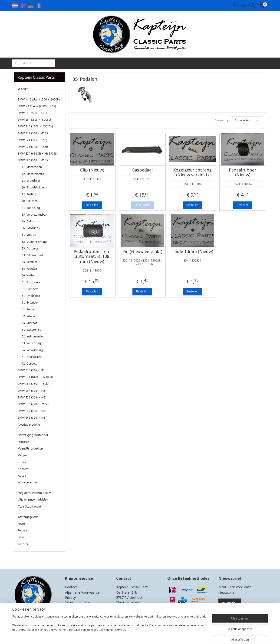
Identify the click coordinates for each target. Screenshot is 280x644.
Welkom (23, 89)
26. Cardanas (31, 228)
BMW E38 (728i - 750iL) (34, 404)
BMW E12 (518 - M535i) (34, 133)
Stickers (23, 469)
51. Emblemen (31, 296)
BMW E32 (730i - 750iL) (34, 384)
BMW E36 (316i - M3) (32, 398)
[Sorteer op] (247, 120)
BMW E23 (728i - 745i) (33, 147)
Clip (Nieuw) (92, 170)
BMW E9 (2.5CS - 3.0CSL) (34, 120)
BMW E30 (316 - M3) (32, 370)
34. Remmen (30, 262)
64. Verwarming (32, 350)
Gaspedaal (142, 170)
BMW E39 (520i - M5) (32, 411)
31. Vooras (29, 235)
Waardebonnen (28, 482)
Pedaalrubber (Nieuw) (243, 173)
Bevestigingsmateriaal (33, 435)
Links (21, 537)
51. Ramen (29, 309)
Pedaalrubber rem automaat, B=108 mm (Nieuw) (92, 257)
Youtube (23, 544)
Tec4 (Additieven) (29, 507)
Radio (22, 462)
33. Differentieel (32, 255)
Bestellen (92, 205)
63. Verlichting (31, 343)
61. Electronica (31, 330)
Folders (23, 531)
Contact (71, 587)
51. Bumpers (30, 289)
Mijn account (244, 6)
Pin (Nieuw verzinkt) (142, 252)
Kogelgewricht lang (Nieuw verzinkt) (192, 173)
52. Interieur (30, 316)
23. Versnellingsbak (34, 215)
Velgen (22, 455)
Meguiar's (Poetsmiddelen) (35, 493)
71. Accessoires (31, 357)
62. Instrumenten (33, 337)
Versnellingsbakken (30, 449)
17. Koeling (29, 194)
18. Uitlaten (30, 201)
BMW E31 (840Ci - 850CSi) (35, 377)
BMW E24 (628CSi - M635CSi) (37, 154)
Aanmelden (230, 602)
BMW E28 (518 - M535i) (34, 160)
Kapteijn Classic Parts (32, 558)
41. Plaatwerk (31, 282)
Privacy (70, 597)
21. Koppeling (31, 208)
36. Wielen (28, 275)
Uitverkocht (142, 205)
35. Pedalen (29, 269)
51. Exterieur (30, 303)
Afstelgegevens (28, 517)
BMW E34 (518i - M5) (32, 391)
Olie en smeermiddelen (33, 500)
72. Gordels (29, 364)
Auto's (22, 476)
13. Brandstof (31, 181)
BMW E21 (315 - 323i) (33, 140)
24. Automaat (31, 221)
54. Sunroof (29, 323)
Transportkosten (78, 603)
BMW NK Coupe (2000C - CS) (37, 106)
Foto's (22, 524)
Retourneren (74, 608)
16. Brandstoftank (34, 188)
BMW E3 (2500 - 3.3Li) (33, 113)
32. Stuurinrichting (34, 242)
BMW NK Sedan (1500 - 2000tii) (39, 100)
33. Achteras (30, 249)
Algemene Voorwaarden (83, 592)
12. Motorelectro (33, 174)
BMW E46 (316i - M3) (32, 418)
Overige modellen (30, 425)
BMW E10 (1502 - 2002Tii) (35, 126)
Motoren (23, 442)
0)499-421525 (135, 608)
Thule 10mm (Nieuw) (192, 252)
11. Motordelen (32, 167)
